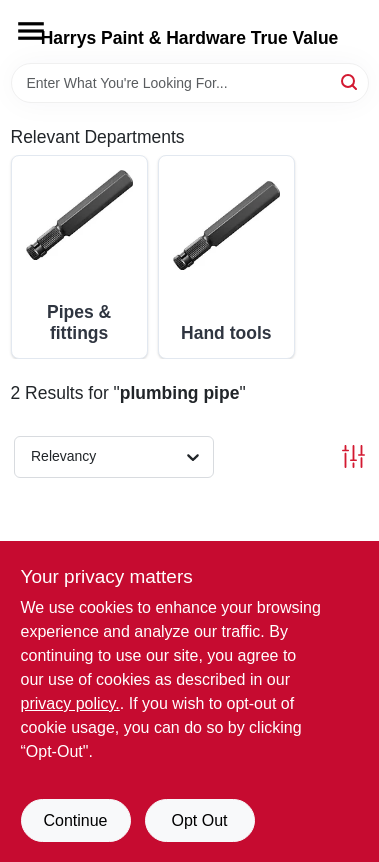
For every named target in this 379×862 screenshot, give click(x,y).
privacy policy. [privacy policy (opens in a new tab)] (70, 703)
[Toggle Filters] (353, 456)
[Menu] (31, 31)
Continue (75, 820)
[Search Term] (190, 83)
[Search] (350, 81)
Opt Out (199, 820)
